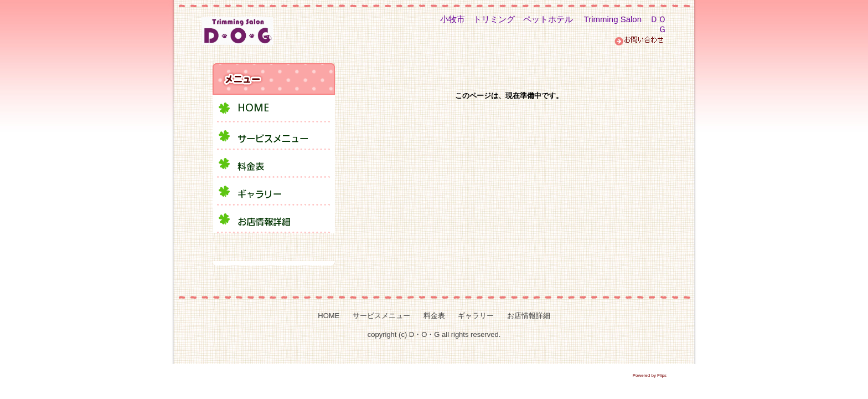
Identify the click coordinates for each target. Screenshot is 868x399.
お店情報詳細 (529, 316)
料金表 (434, 316)
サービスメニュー (381, 316)
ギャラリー (476, 316)
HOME (329, 316)
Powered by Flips (650, 375)
